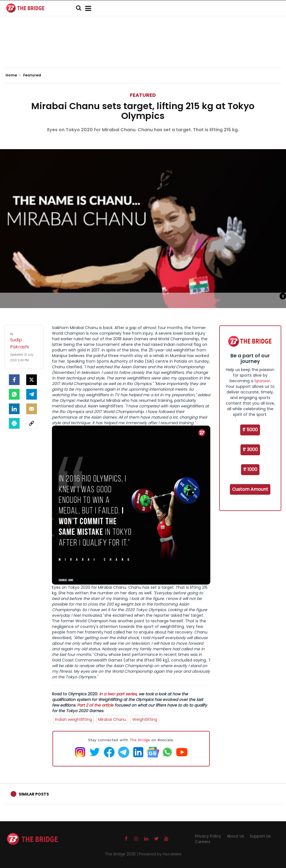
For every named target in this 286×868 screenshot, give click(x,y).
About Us (235, 836)
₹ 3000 (250, 450)
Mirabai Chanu (112, 719)
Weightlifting (145, 719)
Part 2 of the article (95, 705)
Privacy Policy (208, 836)
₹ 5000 (250, 430)
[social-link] (32, 423)
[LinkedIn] (14, 409)
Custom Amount (250, 489)
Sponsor (262, 381)
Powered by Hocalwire (160, 854)
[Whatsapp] (14, 394)
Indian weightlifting (73, 719)
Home (13, 75)
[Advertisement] (143, 50)
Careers (203, 842)
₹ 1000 (250, 469)
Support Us (260, 836)
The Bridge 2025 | (122, 854)
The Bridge (140, 740)
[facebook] (14, 380)
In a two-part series (118, 694)
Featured (143, 95)
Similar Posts (34, 794)
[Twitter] (32, 380)
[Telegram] (32, 394)
